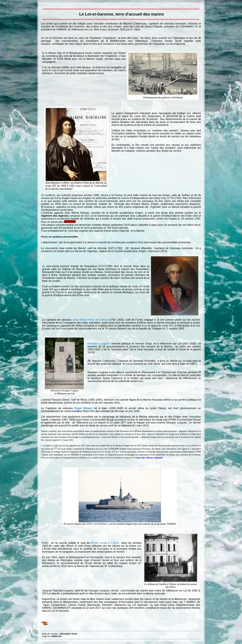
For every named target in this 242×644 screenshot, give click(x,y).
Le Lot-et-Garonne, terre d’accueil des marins (43, 5)
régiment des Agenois (55, 216)
